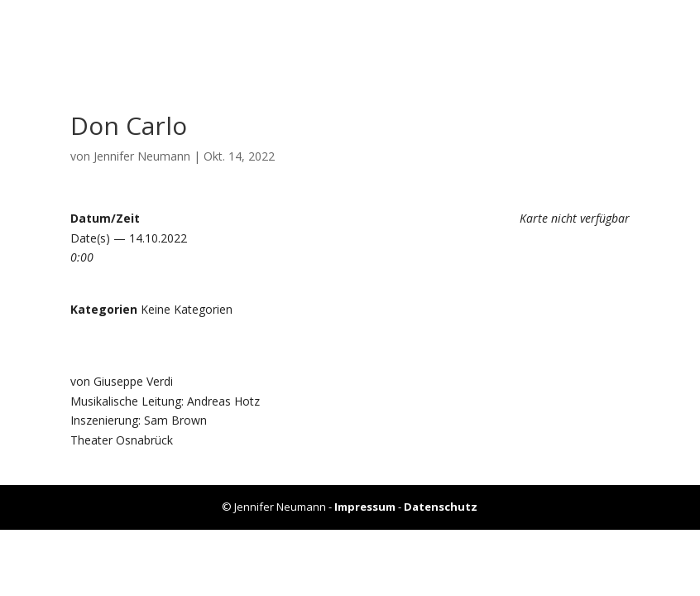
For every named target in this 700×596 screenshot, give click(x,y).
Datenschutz (441, 507)
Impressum (365, 507)
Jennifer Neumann (142, 156)
